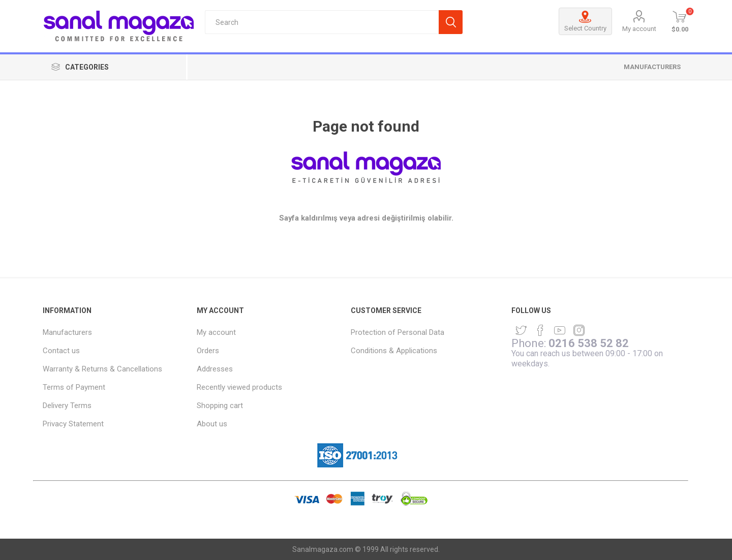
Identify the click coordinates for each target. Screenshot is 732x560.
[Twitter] (521, 330)
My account (639, 29)
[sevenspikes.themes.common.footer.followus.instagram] (579, 330)
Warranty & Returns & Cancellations (102, 369)
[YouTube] (560, 330)
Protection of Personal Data (398, 332)
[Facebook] (540, 330)
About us (212, 424)
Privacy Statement (73, 424)
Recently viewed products (239, 387)
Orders (208, 351)
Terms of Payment (74, 387)
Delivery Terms (67, 406)
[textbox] (322, 22)
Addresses (215, 369)
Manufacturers (652, 67)
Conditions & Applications (394, 351)
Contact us (61, 351)
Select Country (585, 21)
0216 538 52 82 (589, 343)
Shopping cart (220, 406)
